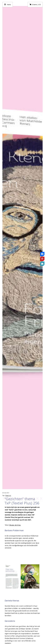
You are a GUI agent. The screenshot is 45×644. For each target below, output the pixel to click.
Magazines (8, 495)
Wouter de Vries (15, 525)
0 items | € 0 (36, 4)
